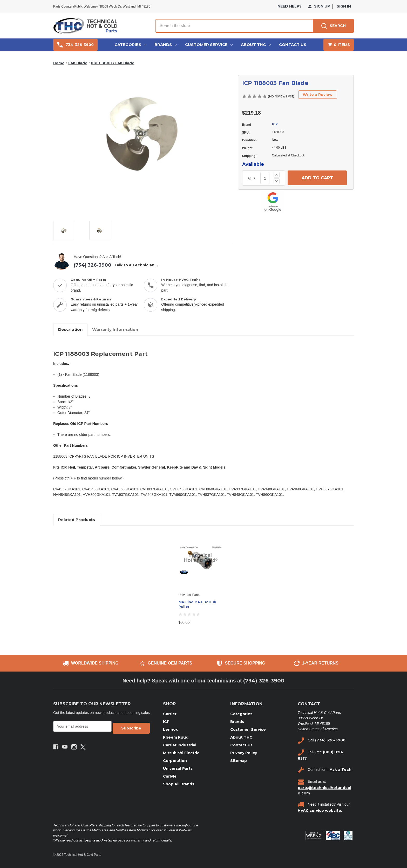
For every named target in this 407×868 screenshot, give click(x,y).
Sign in (344, 6)
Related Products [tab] (77, 520)
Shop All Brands (179, 784)
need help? (290, 6)
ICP (275, 124)
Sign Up (319, 6)
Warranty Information (115, 329)
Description (70, 329)
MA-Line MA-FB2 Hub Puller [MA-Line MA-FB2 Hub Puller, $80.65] (198, 604)
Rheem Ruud (176, 737)
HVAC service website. (320, 811)
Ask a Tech (341, 770)
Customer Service (209, 45)
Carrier (170, 714)
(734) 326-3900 (93, 265)
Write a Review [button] (318, 95)
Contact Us (293, 45)
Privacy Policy (244, 753)
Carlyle (170, 776)
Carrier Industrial (180, 745)
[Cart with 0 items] (339, 45)
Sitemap (239, 761)
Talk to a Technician (137, 265)
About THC (256, 45)
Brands (166, 45)
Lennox (170, 729)
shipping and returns (98, 840)
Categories (130, 45)
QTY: (252, 178)
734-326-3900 (75, 45)
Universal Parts (178, 768)
